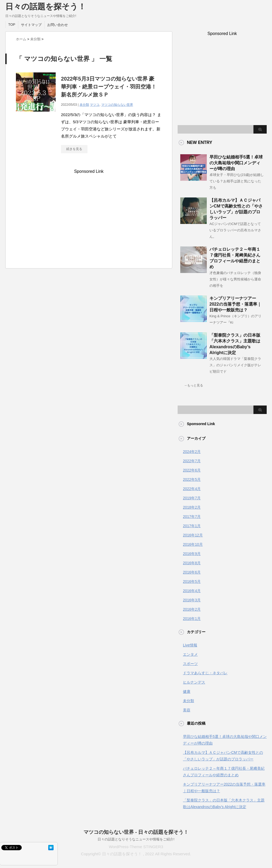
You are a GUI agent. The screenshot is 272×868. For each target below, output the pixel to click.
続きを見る (74, 149)
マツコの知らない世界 (117, 105)
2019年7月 (192, 498)
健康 (187, 691)
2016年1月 (192, 619)
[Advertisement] (89, 221)
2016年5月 (192, 581)
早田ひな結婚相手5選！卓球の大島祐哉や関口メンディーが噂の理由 (236, 163)
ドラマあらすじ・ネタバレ (205, 673)
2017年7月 (192, 517)
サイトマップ (31, 25)
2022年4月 (192, 489)
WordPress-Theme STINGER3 (136, 847)
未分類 (84, 105)
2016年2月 (192, 609)
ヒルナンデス (194, 682)
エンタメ (190, 654)
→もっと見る (194, 385)
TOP (12, 25)
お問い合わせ (58, 25)
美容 (187, 710)
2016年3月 (192, 600)
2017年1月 (192, 526)
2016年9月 (192, 554)
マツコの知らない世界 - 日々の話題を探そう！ (136, 832)
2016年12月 (193, 535)
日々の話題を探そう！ (46, 6)
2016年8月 (192, 563)
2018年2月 (192, 507)
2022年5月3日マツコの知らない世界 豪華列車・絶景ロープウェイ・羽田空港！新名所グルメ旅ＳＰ (109, 87)
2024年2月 (192, 452)
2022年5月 (192, 479)
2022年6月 (192, 470)
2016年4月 (192, 591)
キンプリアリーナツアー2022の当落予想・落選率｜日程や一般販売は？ (235, 304)
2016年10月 (193, 544)
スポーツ (190, 664)
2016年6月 (192, 572)
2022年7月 (192, 461)
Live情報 (190, 645)
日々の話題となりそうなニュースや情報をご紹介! (136, 839)
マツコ (95, 105)
